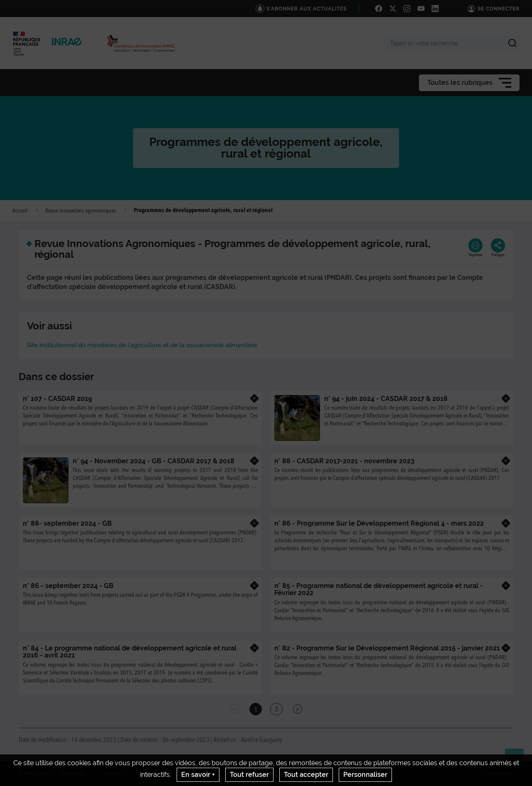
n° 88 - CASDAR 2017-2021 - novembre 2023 (344, 461)
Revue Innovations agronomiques (81, 211)
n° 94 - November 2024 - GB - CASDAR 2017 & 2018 (154, 461)
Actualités (72, 774)
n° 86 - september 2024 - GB (68, 586)
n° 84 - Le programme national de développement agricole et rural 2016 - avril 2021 (130, 652)
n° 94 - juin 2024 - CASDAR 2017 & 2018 (386, 399)
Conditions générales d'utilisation (278, 774)
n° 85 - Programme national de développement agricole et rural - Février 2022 (379, 589)
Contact (113, 774)
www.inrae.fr (498, 774)
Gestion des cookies (361, 774)
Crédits (150, 774)
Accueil (20, 211)
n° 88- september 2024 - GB (67, 523)
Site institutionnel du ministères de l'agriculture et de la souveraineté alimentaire (142, 345)
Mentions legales (199, 774)
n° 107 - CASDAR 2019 (57, 399)
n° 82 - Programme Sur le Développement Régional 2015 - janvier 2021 (387, 648)
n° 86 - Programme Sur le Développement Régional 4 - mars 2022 (379, 523)
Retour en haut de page (518, 761)
